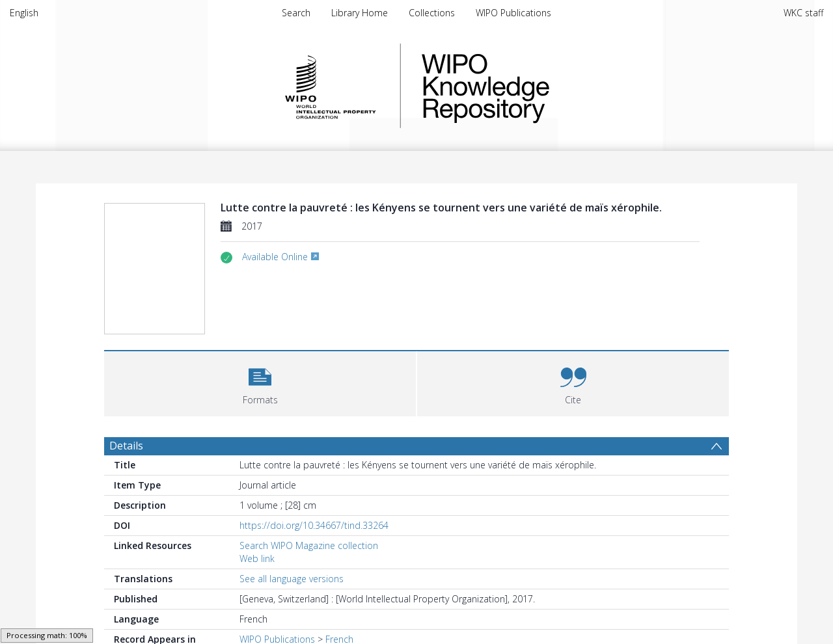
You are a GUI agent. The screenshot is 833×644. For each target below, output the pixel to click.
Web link (257, 558)
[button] (260, 382)
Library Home (360, 13)
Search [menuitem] (296, 13)
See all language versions (292, 579)
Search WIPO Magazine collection (309, 545)
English (24, 13)
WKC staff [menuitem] (803, 13)
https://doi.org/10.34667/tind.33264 (314, 525)
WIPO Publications (513, 13)
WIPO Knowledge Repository (539, 86)
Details (126, 446)
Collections (432, 13)
